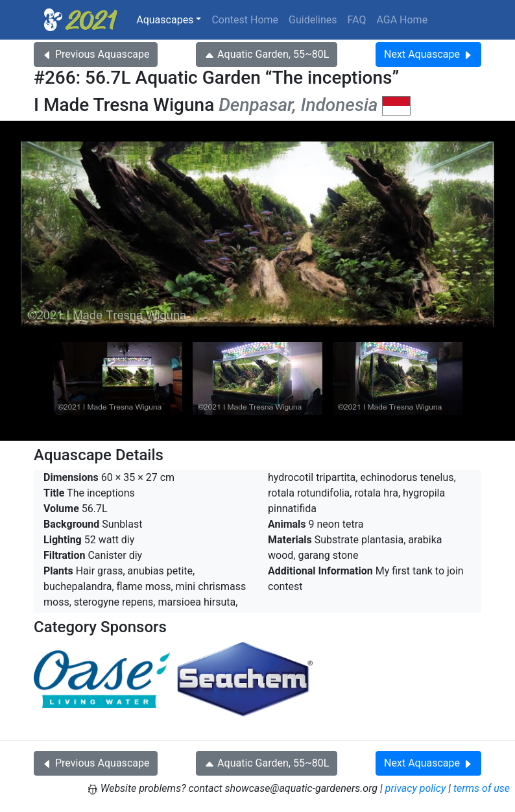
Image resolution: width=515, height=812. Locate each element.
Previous (96, 54)
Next (428, 54)
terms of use (482, 788)
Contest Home (245, 20)
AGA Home (402, 20)
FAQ (357, 20)
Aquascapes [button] (165, 20)
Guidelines (313, 20)
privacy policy (416, 788)
